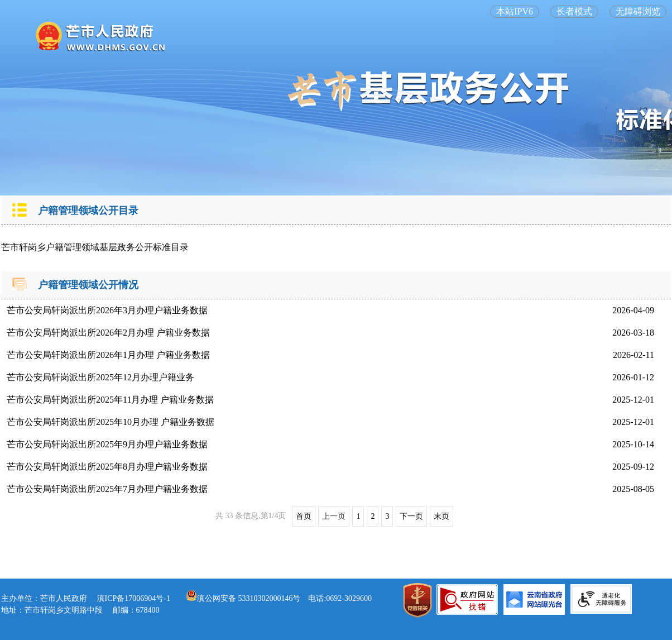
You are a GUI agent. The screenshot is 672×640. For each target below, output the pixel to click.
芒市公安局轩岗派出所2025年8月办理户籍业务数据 (107, 467)
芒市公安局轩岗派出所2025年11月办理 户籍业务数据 (110, 400)
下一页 (411, 516)
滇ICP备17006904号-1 (134, 598)
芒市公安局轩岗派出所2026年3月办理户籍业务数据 (107, 310)
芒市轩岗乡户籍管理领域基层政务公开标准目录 (95, 247)
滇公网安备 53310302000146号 (243, 598)
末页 (441, 516)
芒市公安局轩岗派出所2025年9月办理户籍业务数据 (107, 444)
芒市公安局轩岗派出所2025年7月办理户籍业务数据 (107, 489)
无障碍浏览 (638, 11)
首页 (304, 516)
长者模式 (574, 11)
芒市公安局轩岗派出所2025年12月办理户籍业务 (100, 377)
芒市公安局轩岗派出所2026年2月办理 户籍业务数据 (108, 333)
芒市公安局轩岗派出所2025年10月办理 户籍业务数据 (111, 422)
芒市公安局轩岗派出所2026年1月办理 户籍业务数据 (108, 355)
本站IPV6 (515, 11)
